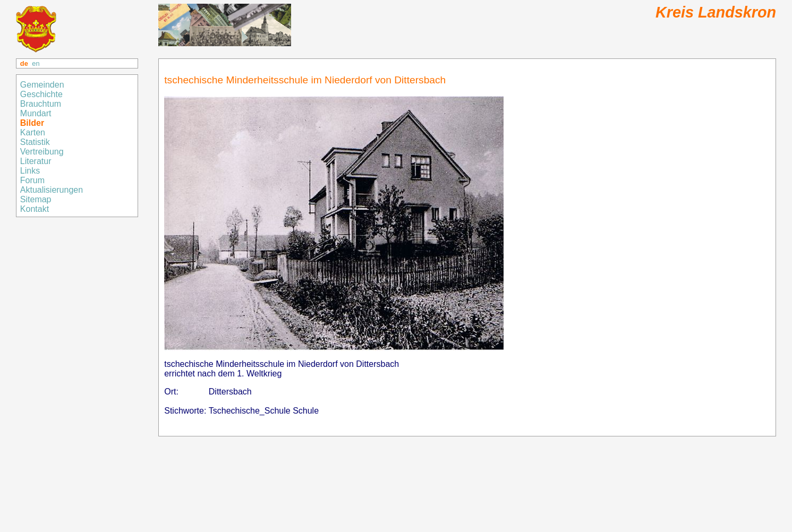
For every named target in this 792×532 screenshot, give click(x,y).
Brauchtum (41, 104)
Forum (32, 180)
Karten (34, 132)
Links (31, 171)
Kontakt (36, 209)
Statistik (35, 142)
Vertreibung (43, 152)
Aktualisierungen (52, 190)
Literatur (36, 161)
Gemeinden (43, 85)
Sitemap (37, 199)
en (36, 63)
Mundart (36, 113)
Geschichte (41, 94)
